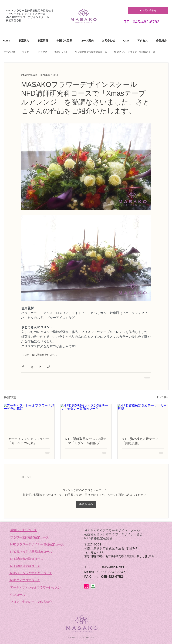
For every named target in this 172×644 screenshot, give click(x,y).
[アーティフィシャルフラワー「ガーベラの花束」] (29, 418)
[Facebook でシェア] (23, 367)
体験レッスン (61, 52)
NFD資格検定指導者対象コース (91, 52)
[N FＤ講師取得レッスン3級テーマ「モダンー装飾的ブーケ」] (86, 418)
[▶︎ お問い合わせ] (148, 11)
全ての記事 (9, 52)
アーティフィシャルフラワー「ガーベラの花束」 (29, 441)
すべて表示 (162, 397)
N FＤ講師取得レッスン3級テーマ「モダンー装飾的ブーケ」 (86, 441)
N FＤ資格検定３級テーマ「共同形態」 (140, 441)
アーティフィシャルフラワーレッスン (36, 588)
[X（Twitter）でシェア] (31, 367)
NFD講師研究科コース (45, 355)
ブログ (26, 52)
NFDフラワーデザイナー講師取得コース (135, 52)
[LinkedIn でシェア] (40, 367)
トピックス (42, 52)
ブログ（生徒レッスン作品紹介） (33, 602)
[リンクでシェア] (49, 367)
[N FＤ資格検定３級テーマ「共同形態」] (143, 418)
